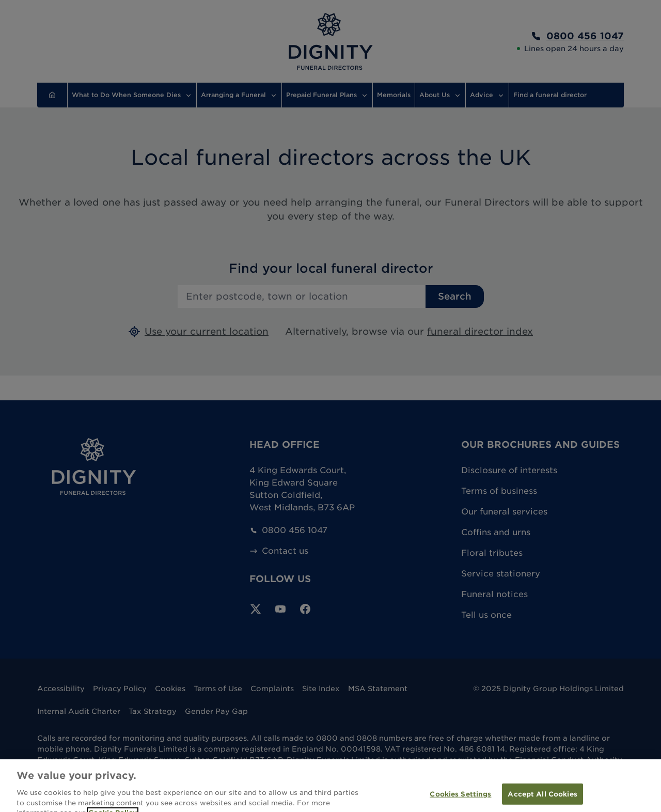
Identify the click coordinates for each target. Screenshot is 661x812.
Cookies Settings (460, 800)
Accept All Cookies (542, 800)
